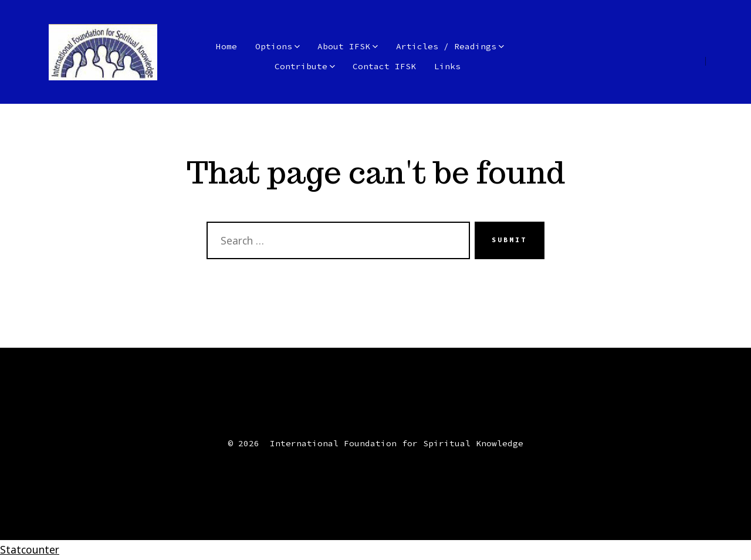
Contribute (305, 66)
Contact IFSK (384, 66)
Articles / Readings (450, 46)
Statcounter (30, 549)
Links (447, 66)
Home (226, 46)
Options (278, 46)
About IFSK (348, 46)
